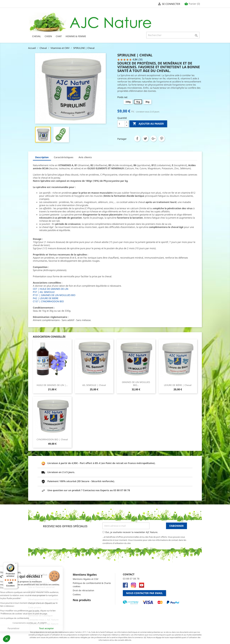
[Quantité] (121, 124)
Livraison (33, 579)
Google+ (153, 138)
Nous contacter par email (144, 593)
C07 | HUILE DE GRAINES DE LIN (51, 289)
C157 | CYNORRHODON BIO (48, 301)
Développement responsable (43, 599)
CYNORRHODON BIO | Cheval (52, 439)
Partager (137, 138)
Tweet (145, 138)
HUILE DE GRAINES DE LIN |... (52, 385)
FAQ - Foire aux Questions (42, 603)
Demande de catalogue (40, 616)
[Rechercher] (173, 35)
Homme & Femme (76, 36)
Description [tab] (42, 157)
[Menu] (16, 564)
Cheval (36, 36)
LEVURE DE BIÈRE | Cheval (178, 385)
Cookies (77, 594)
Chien (48, 36)
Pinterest (162, 138)
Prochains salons (37, 595)
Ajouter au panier (148, 124)
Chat (59, 36)
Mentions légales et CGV (86, 579)
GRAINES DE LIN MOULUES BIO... (136, 384)
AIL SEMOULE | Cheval (94, 385)
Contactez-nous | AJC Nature (43, 620)
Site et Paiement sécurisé (41, 587)
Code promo (35, 607)
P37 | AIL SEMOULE (44, 292)
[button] (7, 639)
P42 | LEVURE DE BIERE (46, 298)
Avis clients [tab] (85, 157)
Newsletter (34, 611)
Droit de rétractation (83, 590)
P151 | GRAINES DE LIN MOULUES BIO (54, 295)
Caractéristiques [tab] (64, 157)
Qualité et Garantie (38, 591)
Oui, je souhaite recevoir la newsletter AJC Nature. (132, 532)
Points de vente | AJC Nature (43, 624)
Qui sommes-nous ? (38, 583)
